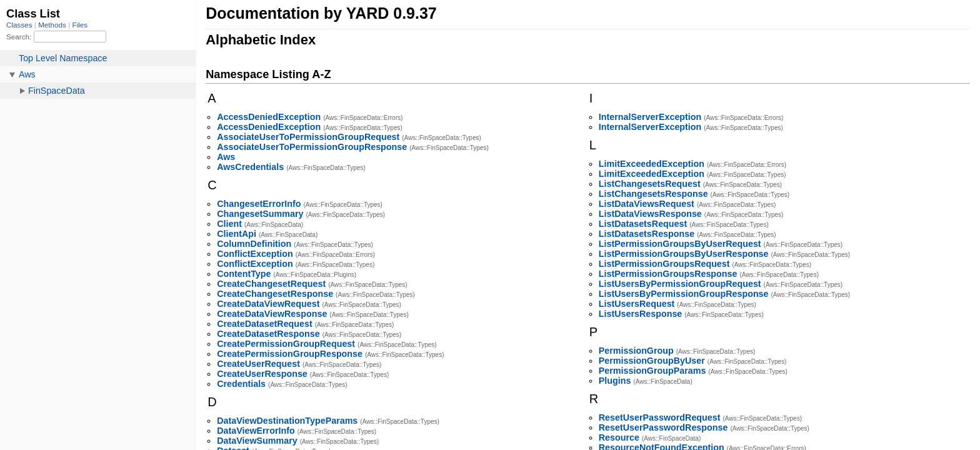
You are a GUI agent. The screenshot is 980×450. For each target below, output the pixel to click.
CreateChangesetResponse (275, 294)
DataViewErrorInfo (256, 431)
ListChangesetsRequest (650, 184)
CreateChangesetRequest (271, 284)
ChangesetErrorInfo (259, 204)
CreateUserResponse (262, 374)
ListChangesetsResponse (653, 194)
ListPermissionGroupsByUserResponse (684, 254)
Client (229, 224)
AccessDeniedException (269, 117)
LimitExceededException (652, 164)
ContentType (244, 274)
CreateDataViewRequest (268, 304)
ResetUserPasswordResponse (663, 427)
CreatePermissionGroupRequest (286, 344)
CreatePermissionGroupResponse (290, 354)
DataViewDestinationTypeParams (287, 421)
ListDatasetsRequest (643, 224)
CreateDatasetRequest (265, 324)
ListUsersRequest (637, 304)
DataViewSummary (257, 441)
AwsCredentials (250, 167)
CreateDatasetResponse (268, 334)
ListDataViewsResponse (650, 214)
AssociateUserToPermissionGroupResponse (312, 147)
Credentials (241, 384)
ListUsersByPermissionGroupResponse (684, 294)
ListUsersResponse (641, 314)
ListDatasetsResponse (647, 234)
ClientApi (237, 234)
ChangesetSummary (260, 214)
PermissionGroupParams (652, 371)
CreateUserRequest (258, 364)
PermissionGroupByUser (652, 361)
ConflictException (255, 254)
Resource (619, 437)
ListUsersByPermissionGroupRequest (680, 284)
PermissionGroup (636, 351)
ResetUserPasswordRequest (660, 417)
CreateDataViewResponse (272, 314)
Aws (226, 157)
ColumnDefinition (254, 244)
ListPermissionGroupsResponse (668, 274)
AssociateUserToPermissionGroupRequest (308, 137)
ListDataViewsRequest (647, 204)
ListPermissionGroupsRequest (664, 264)
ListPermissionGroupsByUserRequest (680, 244)
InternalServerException (650, 117)
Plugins (615, 381)
